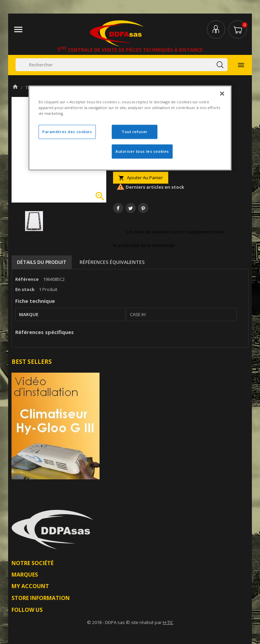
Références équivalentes (112, 262)
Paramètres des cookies (67, 132)
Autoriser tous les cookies (142, 152)
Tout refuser (135, 132)
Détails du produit (42, 262)
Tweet (131, 208)
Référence (27, 279)
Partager (118, 208)
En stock (25, 289)
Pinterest (143, 208)
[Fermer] (222, 94)
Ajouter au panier (141, 178)
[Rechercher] (122, 65)
